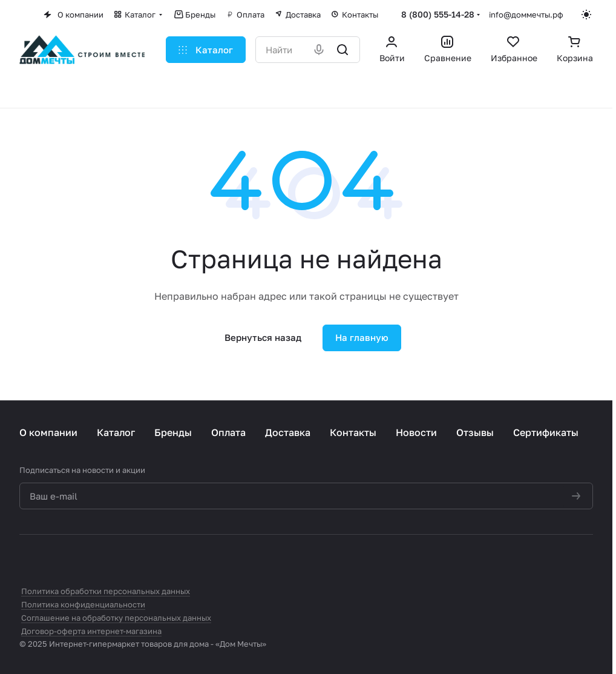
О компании (48, 432)
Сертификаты (546, 432)
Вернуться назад (263, 337)
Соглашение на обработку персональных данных (116, 618)
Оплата (228, 432)
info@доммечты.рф (526, 15)
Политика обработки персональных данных (106, 591)
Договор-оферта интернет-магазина (91, 631)
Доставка (288, 432)
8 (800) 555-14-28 (438, 14)
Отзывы (475, 432)
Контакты (353, 432)
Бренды (173, 432)
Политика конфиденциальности (83, 604)
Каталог (116, 432)
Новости (416, 432)
